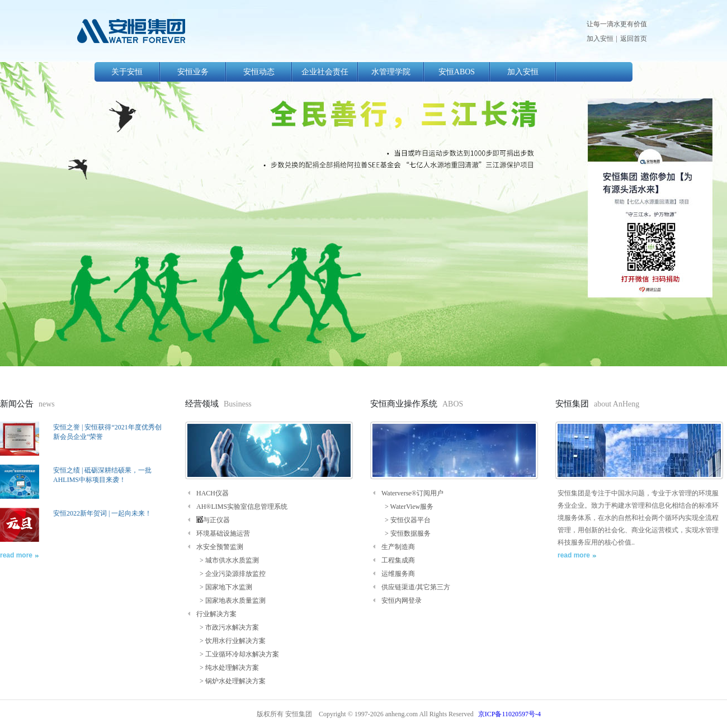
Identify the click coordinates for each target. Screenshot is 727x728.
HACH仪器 (213, 493)
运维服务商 (398, 574)
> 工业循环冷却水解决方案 (238, 654)
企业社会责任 (325, 72)
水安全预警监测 (220, 547)
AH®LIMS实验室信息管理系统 (242, 507)
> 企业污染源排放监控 (231, 574)
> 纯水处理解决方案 (228, 668)
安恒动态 (259, 72)
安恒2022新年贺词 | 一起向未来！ (102, 513)
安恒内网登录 (402, 601)
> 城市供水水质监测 (228, 560)
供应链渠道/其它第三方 (416, 587)
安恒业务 (193, 72)
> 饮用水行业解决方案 (231, 641)
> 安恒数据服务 (406, 533)
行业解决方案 (216, 614)
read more (16, 555)
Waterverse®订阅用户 (412, 493)
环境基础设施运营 (223, 533)
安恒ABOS (457, 72)
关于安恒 (127, 72)
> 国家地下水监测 (224, 587)
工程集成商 (398, 560)
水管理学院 (391, 72)
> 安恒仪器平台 (406, 520)
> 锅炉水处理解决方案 (231, 681)
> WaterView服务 (407, 507)
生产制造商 (398, 547)
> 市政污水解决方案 (228, 627)
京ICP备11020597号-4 (509, 714)
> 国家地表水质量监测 (231, 601)
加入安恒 (600, 39)
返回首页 (634, 39)
